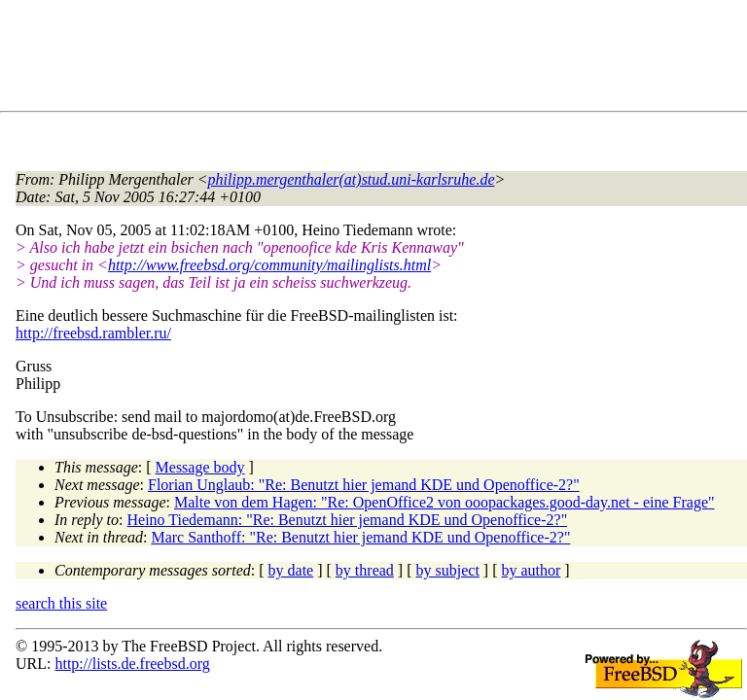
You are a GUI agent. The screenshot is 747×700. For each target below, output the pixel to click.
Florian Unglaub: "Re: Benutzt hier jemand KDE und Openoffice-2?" (364, 485)
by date (291, 570)
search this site (61, 603)
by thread (365, 570)
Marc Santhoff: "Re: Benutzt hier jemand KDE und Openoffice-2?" (360, 537)
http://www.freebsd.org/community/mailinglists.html (269, 265)
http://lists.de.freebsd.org (132, 664)
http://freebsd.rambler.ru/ (93, 333)
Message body (200, 467)
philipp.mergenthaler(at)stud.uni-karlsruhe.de (352, 179)
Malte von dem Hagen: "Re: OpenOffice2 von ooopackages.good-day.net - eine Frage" (445, 502)
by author (531, 570)
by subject (448, 570)
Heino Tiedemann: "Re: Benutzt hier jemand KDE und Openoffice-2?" (348, 520)
